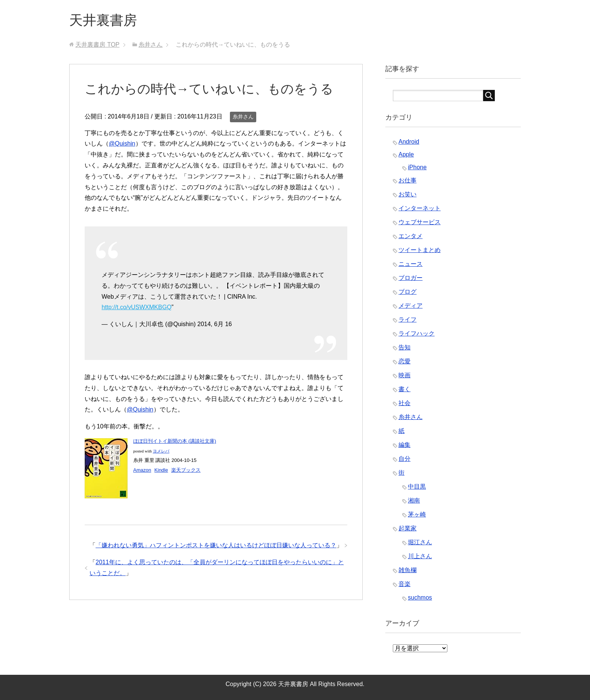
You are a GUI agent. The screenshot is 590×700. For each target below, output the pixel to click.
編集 (404, 445)
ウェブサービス (420, 222)
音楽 (404, 584)
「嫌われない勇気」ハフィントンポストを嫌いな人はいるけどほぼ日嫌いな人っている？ (216, 545)
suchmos (420, 598)
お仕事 (408, 180)
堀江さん (420, 542)
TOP (97, 45)
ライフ (408, 320)
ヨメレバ (161, 451)
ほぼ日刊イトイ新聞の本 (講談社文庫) (175, 441)
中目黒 (417, 487)
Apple (406, 154)
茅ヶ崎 (417, 514)
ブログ (408, 292)
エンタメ (411, 236)
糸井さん (243, 117)
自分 (404, 459)
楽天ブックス (186, 470)
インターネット (420, 208)
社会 (404, 403)
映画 (404, 375)
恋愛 (404, 361)
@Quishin (122, 143)
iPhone (417, 167)
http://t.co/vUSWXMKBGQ (137, 307)
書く (404, 389)
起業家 (408, 528)
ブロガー (411, 278)
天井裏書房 (103, 20)
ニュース (411, 264)
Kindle (161, 470)
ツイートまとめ (420, 250)
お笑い (408, 194)
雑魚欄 (408, 570)
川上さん (420, 556)
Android (409, 142)
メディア (411, 306)
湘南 (414, 500)
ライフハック (417, 333)
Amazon (142, 470)
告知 (404, 347)
